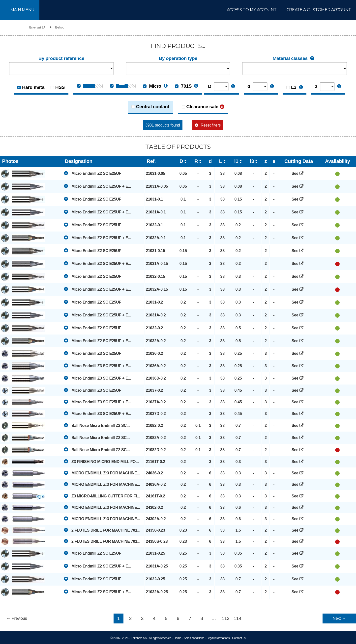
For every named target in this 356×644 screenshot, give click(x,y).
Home (178, 638)
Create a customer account (319, 10)
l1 (236, 161)
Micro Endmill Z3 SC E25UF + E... (98, 366)
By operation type (178, 58)
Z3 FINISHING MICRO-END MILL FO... (101, 461)
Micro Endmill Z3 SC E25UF (93, 353)
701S (183, 86)
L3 (294, 87)
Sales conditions (194, 638)
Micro (152, 86)
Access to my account (252, 10)
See (299, 173)
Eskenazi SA (37, 27)
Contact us (239, 638)
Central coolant (153, 107)
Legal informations (218, 638)
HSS (60, 87)
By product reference (61, 58)
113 (226, 618)
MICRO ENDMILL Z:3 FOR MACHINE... (102, 473)
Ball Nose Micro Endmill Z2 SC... (97, 425)
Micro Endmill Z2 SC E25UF (93, 173)
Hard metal (34, 87)
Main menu (20, 10)
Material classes (295, 59)
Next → (339, 618)
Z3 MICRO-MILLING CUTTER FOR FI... (102, 496)
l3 (252, 161)
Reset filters (211, 125)
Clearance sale (202, 107)
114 (238, 618)
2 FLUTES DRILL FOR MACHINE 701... (102, 530)
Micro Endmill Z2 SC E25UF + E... (98, 186)
